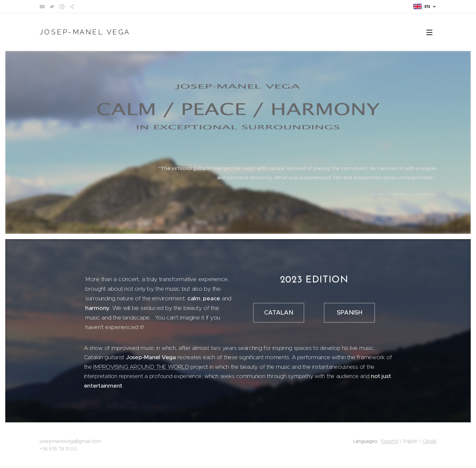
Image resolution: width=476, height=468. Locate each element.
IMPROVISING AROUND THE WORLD (141, 366)
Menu (429, 32)
